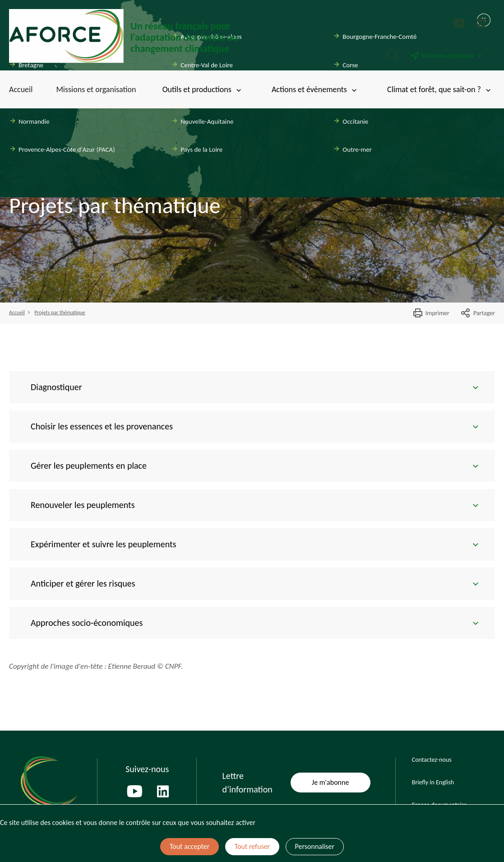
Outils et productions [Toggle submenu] (203, 89)
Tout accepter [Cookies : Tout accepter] (190, 846)
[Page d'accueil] (131, 36)
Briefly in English (433, 782)
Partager (478, 313)
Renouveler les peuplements (256, 505)
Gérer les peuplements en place (256, 466)
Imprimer (431, 313)
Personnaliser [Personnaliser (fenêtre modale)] (315, 846)
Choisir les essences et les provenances (256, 426)
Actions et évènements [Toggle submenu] (315, 89)
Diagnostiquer (256, 387)
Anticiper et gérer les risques (256, 583)
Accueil (21, 89)
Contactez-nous (432, 760)
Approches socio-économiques (256, 623)
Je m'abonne (330, 782)
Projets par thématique (60, 312)
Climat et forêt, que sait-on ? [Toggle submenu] (440, 89)
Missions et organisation (96, 89)
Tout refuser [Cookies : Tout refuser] (252, 846)
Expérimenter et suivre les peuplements (256, 544)
